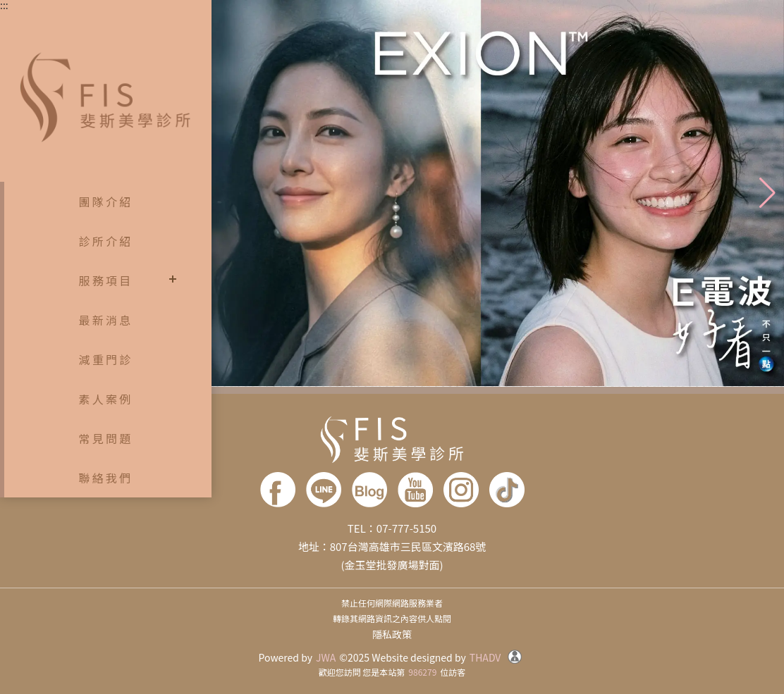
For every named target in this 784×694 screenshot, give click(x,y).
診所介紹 (106, 241)
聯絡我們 (106, 478)
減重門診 (106, 359)
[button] (767, 193)
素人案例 (106, 399)
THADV (485, 657)
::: (4, 5)
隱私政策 (392, 634)
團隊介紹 (106, 202)
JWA (326, 657)
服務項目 (106, 280)
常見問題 (106, 438)
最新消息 (106, 320)
